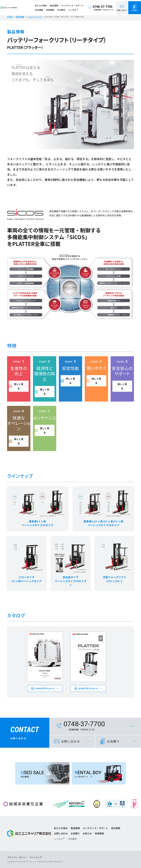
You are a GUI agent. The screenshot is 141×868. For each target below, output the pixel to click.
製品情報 (55, 4)
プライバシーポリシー (17, 857)
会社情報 (40, 9)
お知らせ (87, 833)
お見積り (75, 833)
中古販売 (62, 9)
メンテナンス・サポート (73, 4)
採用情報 (51, 9)
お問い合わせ (61, 833)
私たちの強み (42, 4)
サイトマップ (36, 857)
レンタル (73, 9)
